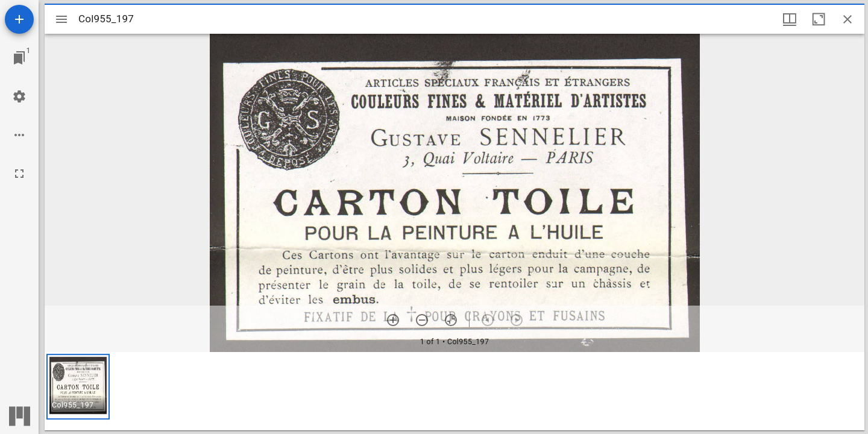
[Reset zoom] (451, 320)
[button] (78, 387)
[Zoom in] (393, 320)
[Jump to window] (19, 58)
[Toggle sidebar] (61, 19)
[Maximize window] (819, 19)
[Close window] (848, 19)
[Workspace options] (19, 135)
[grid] (454, 391)
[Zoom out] (422, 320)
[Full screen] (19, 174)
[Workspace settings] (19, 96)
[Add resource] (19, 19)
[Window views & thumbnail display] (790, 19)
